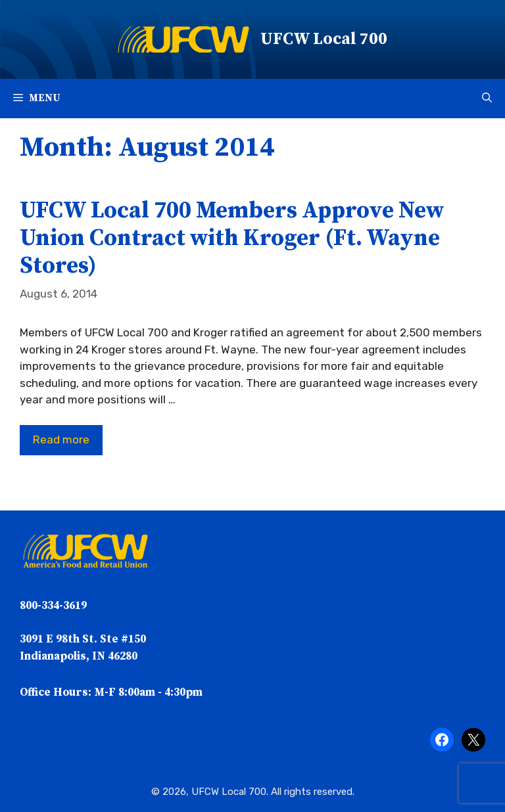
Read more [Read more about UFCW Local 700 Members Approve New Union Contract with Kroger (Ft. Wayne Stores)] (61, 440)
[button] (487, 99)
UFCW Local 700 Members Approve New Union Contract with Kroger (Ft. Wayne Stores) (232, 238)
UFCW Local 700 (324, 39)
